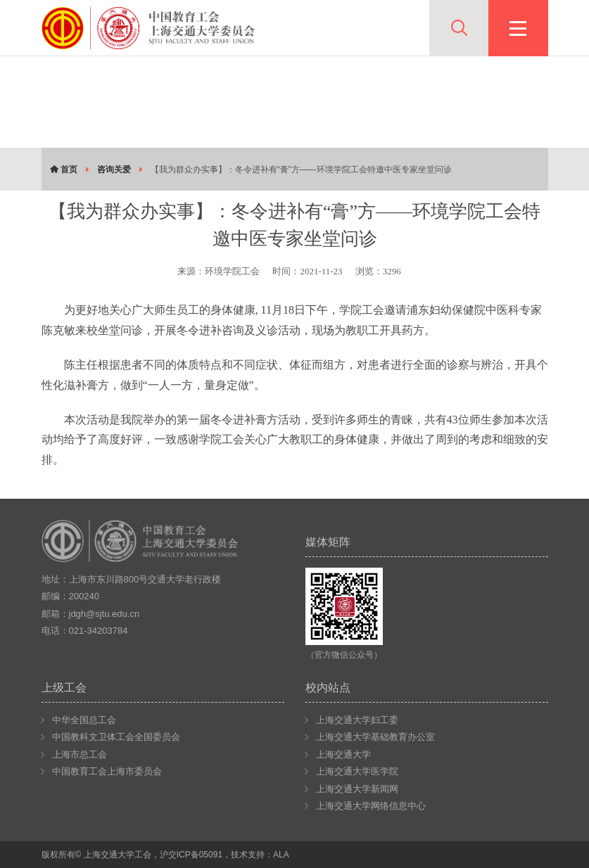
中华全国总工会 (84, 720)
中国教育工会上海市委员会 (107, 771)
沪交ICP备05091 (191, 855)
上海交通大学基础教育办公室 (375, 737)
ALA (281, 855)
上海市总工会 (80, 754)
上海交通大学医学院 (357, 771)
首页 (64, 170)
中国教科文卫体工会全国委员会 (116, 737)
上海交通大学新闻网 (357, 789)
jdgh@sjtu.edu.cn (104, 614)
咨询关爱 (114, 170)
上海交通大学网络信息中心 (371, 806)
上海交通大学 (343, 754)
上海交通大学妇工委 (357, 720)
